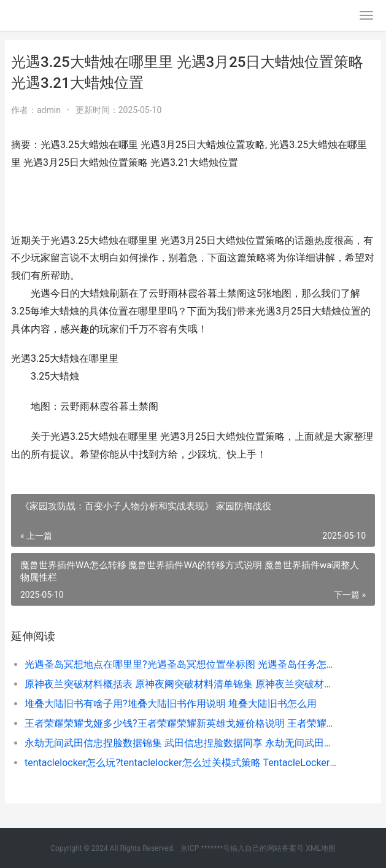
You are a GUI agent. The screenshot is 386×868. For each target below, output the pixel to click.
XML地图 (320, 848)
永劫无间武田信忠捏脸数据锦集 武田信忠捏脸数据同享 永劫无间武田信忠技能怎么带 (182, 743)
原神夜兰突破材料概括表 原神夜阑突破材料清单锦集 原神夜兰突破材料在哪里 (182, 684)
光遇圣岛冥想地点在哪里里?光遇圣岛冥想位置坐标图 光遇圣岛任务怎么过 (182, 664)
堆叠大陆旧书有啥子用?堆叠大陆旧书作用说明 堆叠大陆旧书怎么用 (171, 704)
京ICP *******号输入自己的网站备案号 (242, 848)
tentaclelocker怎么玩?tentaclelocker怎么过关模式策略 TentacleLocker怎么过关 (182, 763)
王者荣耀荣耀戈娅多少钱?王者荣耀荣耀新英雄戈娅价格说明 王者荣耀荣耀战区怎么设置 (182, 723)
